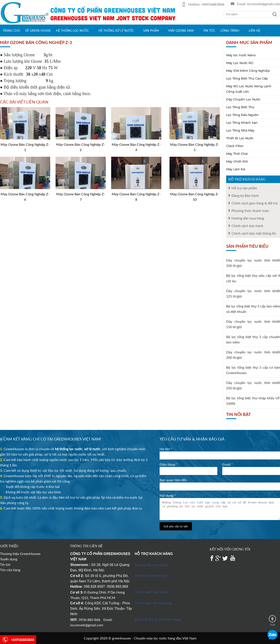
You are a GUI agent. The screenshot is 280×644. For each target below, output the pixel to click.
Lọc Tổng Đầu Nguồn (242, 115)
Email (228, 464)
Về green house (38, 31)
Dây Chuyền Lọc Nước (243, 99)
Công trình (230, 31)
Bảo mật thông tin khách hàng (158, 620)
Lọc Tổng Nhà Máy (240, 130)
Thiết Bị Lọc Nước (240, 138)
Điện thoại (169, 464)
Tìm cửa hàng (10, 570)
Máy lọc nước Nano (241, 55)
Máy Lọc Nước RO (240, 63)
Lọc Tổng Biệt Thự (240, 107)
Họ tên (166, 449)
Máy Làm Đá (236, 169)
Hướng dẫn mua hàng (151, 565)
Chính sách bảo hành (247, 226)
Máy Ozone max (181, 31)
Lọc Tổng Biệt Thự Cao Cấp (247, 78)
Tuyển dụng (9, 559)
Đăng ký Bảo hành (245, 195)
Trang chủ (11, 31)
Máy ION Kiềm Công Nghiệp (248, 71)
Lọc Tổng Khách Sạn (242, 123)
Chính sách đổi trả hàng (153, 603)
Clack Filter (235, 146)
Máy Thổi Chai (237, 154)
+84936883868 (213, 4)
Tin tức (209, 31)
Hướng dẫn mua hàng (248, 218)
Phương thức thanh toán (250, 211)
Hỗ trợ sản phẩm (244, 188)
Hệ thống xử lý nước (116, 31)
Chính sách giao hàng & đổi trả (255, 203)
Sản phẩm (151, 31)
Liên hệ (254, 31)
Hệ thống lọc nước (72, 31)
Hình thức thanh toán (151, 576)
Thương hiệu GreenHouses (20, 554)
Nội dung (168, 495)
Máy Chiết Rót (237, 161)
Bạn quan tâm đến (173, 480)
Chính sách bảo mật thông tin (254, 233)
